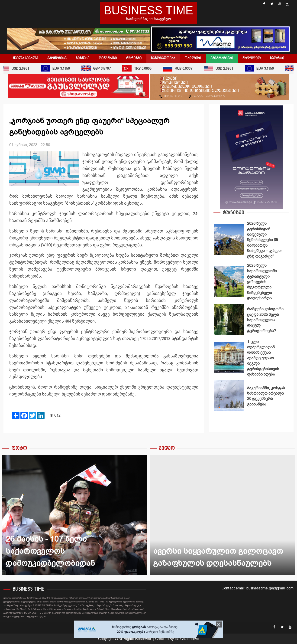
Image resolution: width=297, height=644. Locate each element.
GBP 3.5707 (99, 68)
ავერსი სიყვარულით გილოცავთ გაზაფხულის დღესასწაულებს (222, 515)
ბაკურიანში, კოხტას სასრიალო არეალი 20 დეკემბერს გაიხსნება (229, 395)
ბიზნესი (83, 58)
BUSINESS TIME (148, 10)
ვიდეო (167, 449)
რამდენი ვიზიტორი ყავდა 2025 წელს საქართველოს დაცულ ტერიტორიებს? (229, 319)
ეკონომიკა (57, 58)
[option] (251, 240)
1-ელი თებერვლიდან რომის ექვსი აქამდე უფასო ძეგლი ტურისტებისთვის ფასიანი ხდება (229, 358)
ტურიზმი (134, 58)
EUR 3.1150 (59, 68)
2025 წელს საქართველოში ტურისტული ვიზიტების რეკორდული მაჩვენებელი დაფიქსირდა (229, 281)
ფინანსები (108, 58)
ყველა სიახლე (26, 58)
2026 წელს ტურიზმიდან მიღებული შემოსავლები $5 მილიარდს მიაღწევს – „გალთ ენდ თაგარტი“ (229, 239)
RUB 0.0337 (181, 68)
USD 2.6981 (222, 68)
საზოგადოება (163, 58)
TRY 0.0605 (140, 68)
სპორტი (277, 58)
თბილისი (193, 58)
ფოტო (19, 449)
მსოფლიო (252, 58)
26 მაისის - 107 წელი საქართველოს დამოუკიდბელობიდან (75, 515)
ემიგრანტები (222, 58)
